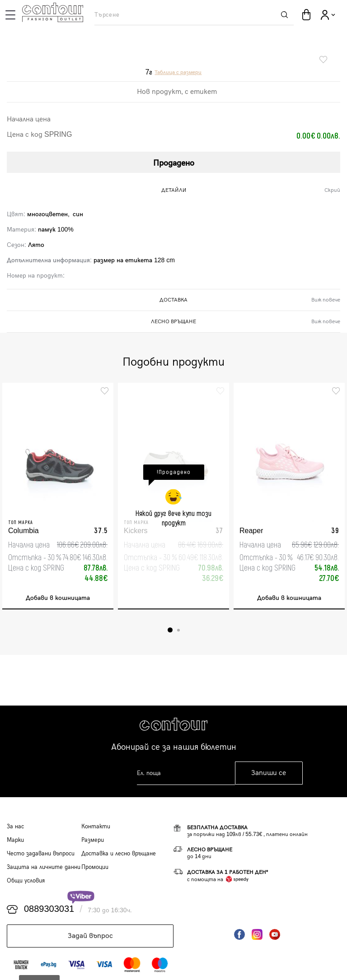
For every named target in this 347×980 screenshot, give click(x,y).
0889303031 (49, 909)
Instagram (257, 934)
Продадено (174, 163)
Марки (15, 840)
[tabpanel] (58, 496)
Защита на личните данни (44, 867)
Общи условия (26, 881)
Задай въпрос (90, 936)
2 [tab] (178, 630)
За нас (15, 827)
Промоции (95, 867)
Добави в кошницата (58, 598)
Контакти (96, 827)
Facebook (239, 934)
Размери (93, 840)
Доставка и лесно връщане (119, 854)
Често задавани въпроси (41, 854)
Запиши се (269, 773)
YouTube (275, 934)
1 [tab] (170, 630)
